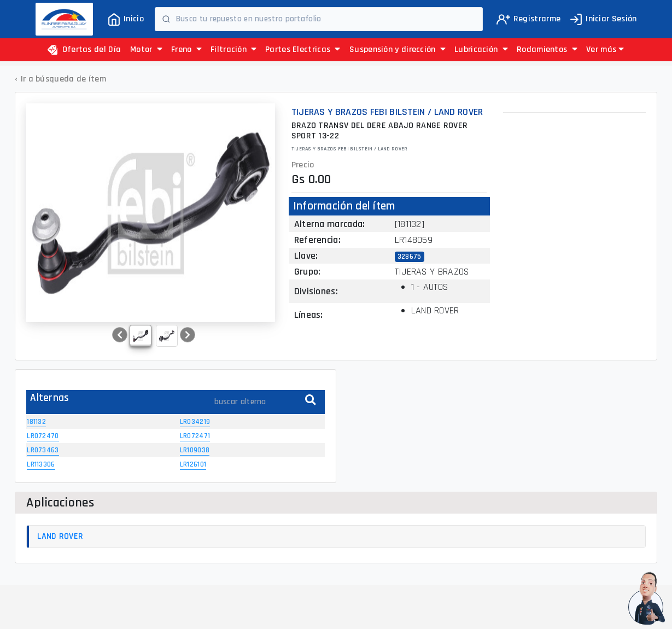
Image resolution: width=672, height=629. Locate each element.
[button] (605, 50)
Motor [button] (146, 49)
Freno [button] (186, 49)
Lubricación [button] (481, 49)
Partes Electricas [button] (303, 49)
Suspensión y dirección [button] (398, 49)
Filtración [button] (234, 49)
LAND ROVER (60, 536)
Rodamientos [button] (547, 49)
